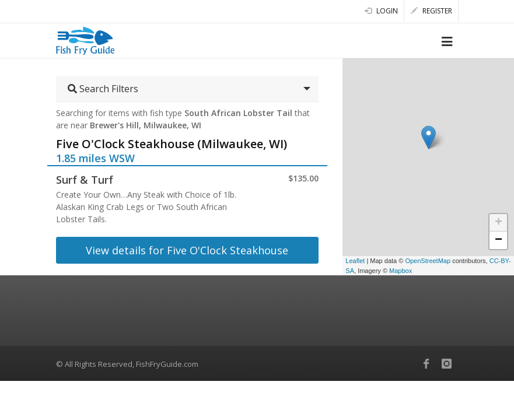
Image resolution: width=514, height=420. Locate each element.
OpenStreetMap (428, 261)
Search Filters (103, 89)
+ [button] (499, 223)
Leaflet (355, 261)
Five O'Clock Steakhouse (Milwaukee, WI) (172, 144)
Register (431, 11)
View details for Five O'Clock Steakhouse (187, 250)
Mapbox (401, 271)
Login (381, 11)
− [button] (499, 240)
